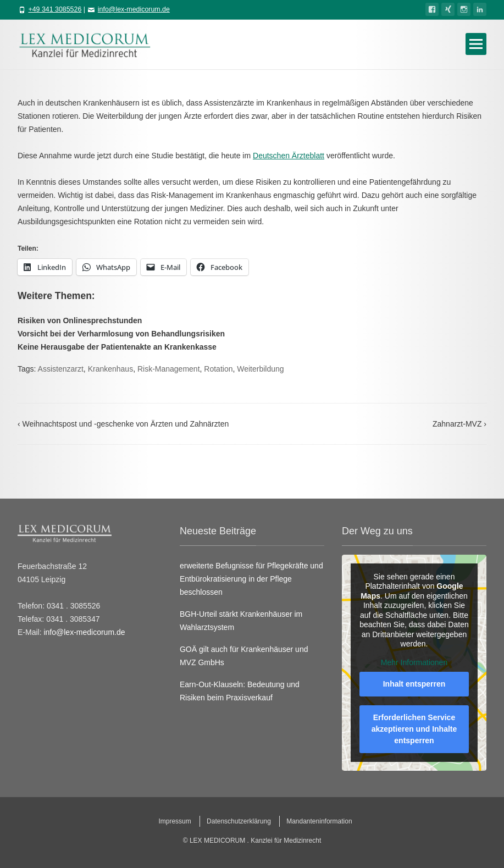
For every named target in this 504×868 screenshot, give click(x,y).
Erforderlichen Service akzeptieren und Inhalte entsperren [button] (414, 729)
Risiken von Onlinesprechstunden (80, 320)
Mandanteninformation (319, 821)
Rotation (218, 369)
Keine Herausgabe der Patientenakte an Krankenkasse (117, 347)
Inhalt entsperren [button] (414, 684)
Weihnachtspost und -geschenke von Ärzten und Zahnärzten (123, 424)
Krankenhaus (111, 369)
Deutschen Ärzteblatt (289, 156)
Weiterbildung (260, 369)
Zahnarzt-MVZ (459, 424)
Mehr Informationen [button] (414, 662)
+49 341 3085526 (55, 9)
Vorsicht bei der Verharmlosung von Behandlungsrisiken (121, 334)
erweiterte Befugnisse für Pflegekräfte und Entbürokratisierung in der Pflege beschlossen (251, 579)
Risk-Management (169, 369)
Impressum (175, 821)
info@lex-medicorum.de (134, 9)
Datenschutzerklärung (239, 821)
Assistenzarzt (61, 369)
